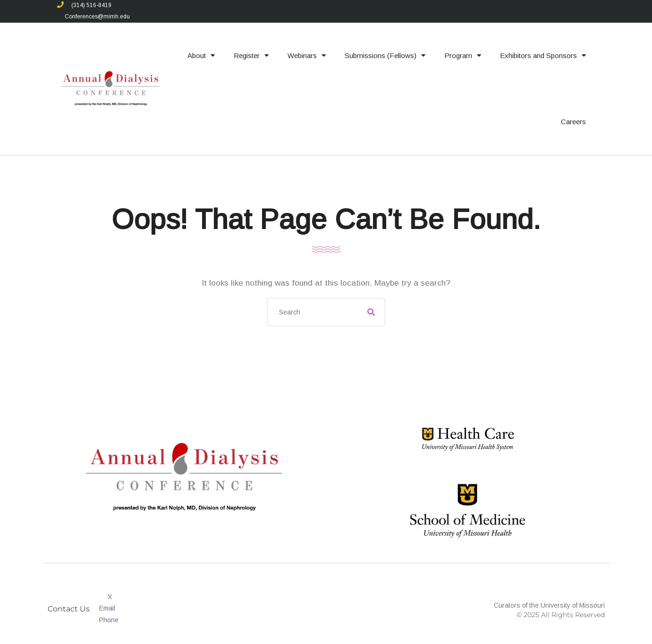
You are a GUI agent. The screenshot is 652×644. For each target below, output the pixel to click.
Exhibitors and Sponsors (543, 55)
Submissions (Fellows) (385, 55)
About (201, 55)
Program (463, 55)
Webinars (307, 55)
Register (251, 55)
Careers (573, 122)
